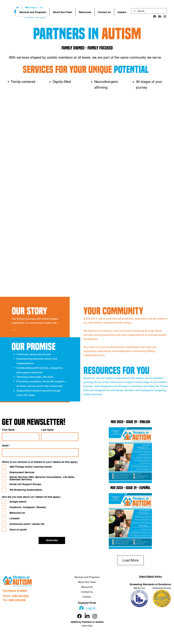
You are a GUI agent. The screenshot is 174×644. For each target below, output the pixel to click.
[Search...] (149, 11)
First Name (8, 430)
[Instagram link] (95, 616)
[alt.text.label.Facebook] (155, 16)
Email (5, 446)
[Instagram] (165, 16)
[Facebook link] (79, 616)
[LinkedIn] (160, 16)
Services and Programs (87, 577)
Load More (130, 560)
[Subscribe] (52, 540)
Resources (87, 587)
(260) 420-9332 (20, 596)
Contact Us (87, 592)
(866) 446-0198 (17, 600)
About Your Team (87, 582)
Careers (87, 597)
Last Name (47, 430)
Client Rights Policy (150, 577)
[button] (33, 12)
